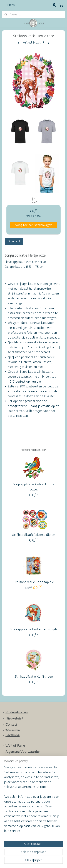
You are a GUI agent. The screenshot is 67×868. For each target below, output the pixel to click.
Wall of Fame (15, 746)
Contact (11, 725)
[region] (33, 801)
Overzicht (14, 241)
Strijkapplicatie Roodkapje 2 (34, 582)
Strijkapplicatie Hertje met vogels (34, 629)
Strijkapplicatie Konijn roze (34, 677)
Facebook (13, 735)
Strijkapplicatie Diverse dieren (34, 535)
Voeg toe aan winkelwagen (34, 225)
